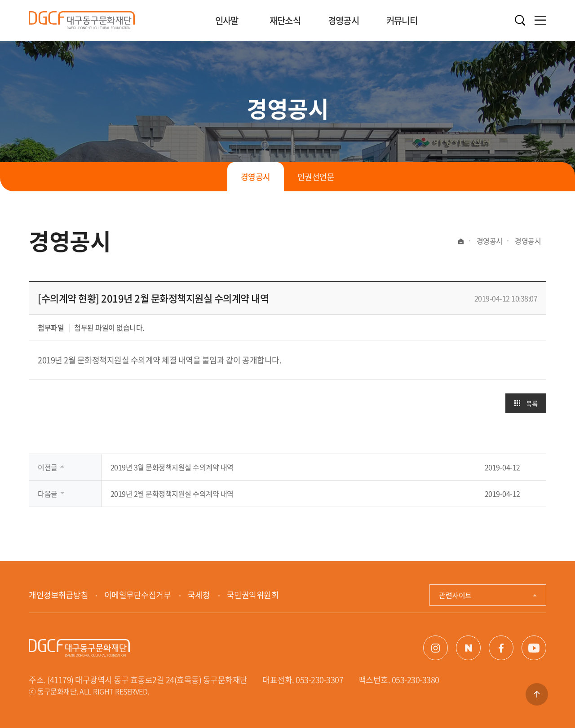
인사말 (227, 20)
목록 (532, 403)
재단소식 (285, 20)
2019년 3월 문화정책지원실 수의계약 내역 (172, 467)
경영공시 (343, 20)
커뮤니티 (402, 20)
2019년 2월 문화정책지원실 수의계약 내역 (172, 494)
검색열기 (520, 20)
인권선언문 (316, 177)
